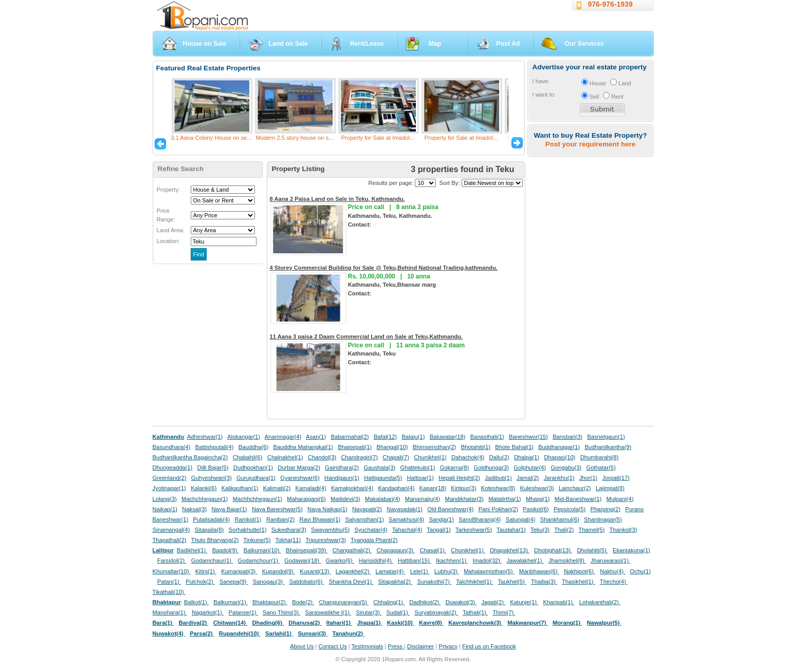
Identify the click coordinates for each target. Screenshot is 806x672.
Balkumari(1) (231, 602)
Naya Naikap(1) (327, 509)
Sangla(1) (441, 519)
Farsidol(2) (172, 561)
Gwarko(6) (340, 561)
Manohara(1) (170, 612)
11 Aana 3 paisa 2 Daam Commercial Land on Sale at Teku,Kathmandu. (367, 337)
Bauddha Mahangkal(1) (303, 447)
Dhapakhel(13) (510, 550)
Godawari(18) (303, 561)
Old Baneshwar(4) (450, 509)
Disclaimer (420, 646)
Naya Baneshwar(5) (277, 509)
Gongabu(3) (566, 468)
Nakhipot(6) (580, 571)
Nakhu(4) (612, 571)
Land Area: (171, 230)
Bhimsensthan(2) (435, 447)
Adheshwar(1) (205, 437)
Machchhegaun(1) (205, 499)
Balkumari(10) (262, 550)
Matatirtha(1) (505, 499)
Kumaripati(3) (239, 571)
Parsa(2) (202, 633)
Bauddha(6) (253, 447)
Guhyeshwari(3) (212, 478)
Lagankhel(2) (353, 571)
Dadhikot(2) (425, 602)
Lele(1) (420, 571)
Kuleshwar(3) (537, 488)
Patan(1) (169, 582)
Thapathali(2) (170, 540)
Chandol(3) (322, 457)
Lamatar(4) (391, 571)
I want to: (544, 95)
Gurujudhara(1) (256, 478)
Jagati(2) (493, 602)
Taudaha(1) (511, 530)
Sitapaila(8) (209, 530)
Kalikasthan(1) (240, 488)
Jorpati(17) (616, 478)
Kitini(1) (206, 571)
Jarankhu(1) (559, 478)
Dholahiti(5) (592, 550)
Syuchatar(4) (371, 530)
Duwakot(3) (461, 602)
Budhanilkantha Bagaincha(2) (190, 457)
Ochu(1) (640, 571)
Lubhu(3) (447, 571)
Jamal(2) (528, 478)
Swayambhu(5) (330, 530)
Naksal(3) (194, 509)
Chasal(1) (433, 550)
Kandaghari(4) (397, 488)
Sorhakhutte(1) (248, 530)
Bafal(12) (385, 437)
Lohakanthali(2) (600, 602)
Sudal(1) (398, 612)
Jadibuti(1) (498, 478)
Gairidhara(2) (342, 468)
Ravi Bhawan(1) (320, 519)
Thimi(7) (504, 612)
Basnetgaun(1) (606, 437)
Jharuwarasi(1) (610, 561)
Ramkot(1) (248, 519)
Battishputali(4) (215, 447)
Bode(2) (303, 602)
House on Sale (205, 44)
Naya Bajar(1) (230, 509)
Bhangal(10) (392, 447)
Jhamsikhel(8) (567, 561)
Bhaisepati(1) (355, 447)
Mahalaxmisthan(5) (489, 571)
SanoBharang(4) (480, 519)
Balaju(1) (414, 437)
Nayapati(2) (367, 509)
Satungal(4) (521, 519)
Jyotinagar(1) (169, 488)
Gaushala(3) (380, 468)
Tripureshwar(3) (326, 540)
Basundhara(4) (172, 447)
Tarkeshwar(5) (474, 530)
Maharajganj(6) (306, 499)
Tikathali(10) (169, 592)
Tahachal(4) (407, 530)
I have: (541, 81)
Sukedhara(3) (289, 530)
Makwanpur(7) (527, 623)
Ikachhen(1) (452, 561)
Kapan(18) (433, 488)
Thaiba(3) (544, 582)
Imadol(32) (488, 561)
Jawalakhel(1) (525, 561)
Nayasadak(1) (405, 509)
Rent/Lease (367, 44)
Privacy (448, 646)
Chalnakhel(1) (285, 457)
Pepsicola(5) (570, 509)
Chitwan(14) (231, 623)
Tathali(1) (475, 612)
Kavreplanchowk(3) (475, 623)
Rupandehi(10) (240, 633)
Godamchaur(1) (212, 561)
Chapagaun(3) (396, 550)
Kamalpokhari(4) (352, 488)
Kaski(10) (401, 623)
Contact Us (332, 646)
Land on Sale (288, 44)
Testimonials (368, 646)
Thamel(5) (591, 530)
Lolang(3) (165, 499)
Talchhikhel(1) (474, 582)
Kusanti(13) (315, 571)
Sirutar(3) (369, 612)
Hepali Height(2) (459, 478)
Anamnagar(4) (283, 437)
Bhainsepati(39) (307, 550)
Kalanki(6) (204, 488)
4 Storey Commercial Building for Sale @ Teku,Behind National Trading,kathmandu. (384, 268)
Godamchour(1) (259, 561)
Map (435, 44)
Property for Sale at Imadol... (378, 138)
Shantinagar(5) (603, 519)
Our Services (584, 44)
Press (396, 646)
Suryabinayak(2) (436, 612)
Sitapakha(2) (396, 582)
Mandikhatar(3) (464, 499)
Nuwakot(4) (169, 633)
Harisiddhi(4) (376, 561)
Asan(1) (316, 437)
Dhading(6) (268, 623)
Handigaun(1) (342, 478)
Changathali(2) (352, 550)
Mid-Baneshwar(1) (578, 499)
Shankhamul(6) (560, 519)
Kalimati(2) (277, 488)
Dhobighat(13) (553, 550)
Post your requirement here (590, 144)
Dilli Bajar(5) (213, 468)
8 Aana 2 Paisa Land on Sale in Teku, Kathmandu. (337, 199)
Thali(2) (564, 530)
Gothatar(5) (601, 468)
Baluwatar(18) (448, 437)
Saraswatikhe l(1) (328, 612)
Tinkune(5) (257, 540)
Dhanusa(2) (305, 623)
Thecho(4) (614, 582)
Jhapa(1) (369, 623)
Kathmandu (169, 437)
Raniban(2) (280, 519)
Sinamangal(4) (171, 530)
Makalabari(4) (382, 499)
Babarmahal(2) (350, 437)
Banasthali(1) (487, 437)
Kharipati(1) (558, 602)
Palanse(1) (243, 612)
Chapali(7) (396, 457)
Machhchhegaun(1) (258, 499)
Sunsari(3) (313, 633)
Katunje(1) (524, 602)
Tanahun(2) (349, 633)
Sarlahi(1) (279, 633)
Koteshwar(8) (498, 488)
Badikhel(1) (192, 550)
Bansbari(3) (567, 437)
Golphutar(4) (530, 468)
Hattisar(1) (420, 478)
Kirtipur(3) (463, 488)
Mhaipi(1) (538, 499)
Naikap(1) (165, 509)
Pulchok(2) (200, 582)
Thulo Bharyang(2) (215, 540)
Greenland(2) (170, 478)
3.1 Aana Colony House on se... (211, 138)
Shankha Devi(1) (351, 582)
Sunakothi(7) (434, 582)
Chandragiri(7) (359, 457)
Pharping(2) (605, 509)
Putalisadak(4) (211, 519)
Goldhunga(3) (491, 468)
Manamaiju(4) (423, 499)
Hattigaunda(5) (383, 478)
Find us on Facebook (489, 646)
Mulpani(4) (620, 499)
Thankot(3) (623, 530)
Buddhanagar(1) (559, 447)
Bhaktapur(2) (270, 602)
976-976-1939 (610, 4)
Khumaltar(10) (172, 571)
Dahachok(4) (468, 457)
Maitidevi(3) (345, 499)
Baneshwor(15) (528, 437)
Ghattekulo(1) (417, 468)
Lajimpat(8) (610, 488)
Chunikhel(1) (430, 457)
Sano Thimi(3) (281, 612)
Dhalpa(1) (527, 457)
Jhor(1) (588, 478)
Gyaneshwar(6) (300, 478)
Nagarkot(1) (208, 612)
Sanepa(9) (234, 582)
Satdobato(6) (307, 582)
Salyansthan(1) (364, 519)
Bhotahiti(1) (476, 447)
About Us (302, 646)
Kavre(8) (431, 623)
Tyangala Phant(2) (374, 540)
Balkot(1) (196, 602)
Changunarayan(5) (343, 602)
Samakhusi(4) (406, 519)
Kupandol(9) (279, 571)
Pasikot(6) (536, 509)
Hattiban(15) (415, 561)
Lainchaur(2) (575, 488)
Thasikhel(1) (579, 582)
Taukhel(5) (512, 582)
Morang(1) (567, 623)
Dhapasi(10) (560, 457)
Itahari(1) (339, 623)
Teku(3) (540, 530)
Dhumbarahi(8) (600, 457)
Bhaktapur (167, 602)
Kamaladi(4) (310, 488)
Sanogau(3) (269, 582)
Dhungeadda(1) (173, 468)
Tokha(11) (288, 540)
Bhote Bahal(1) (514, 447)
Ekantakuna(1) (631, 550)
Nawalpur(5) (604, 623)
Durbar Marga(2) (299, 468)
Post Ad (508, 44)
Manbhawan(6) (539, 571)
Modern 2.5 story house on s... (294, 138)
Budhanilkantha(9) (608, 447)
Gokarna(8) (455, 468)
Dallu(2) (499, 457)
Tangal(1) (439, 530)
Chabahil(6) (248, 457)
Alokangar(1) (244, 437)
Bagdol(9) (226, 550)
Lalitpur (163, 550)
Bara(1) (163, 623)
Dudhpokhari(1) (253, 468)
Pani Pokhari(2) (498, 509)
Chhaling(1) (389, 602)
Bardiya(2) (194, 623)
